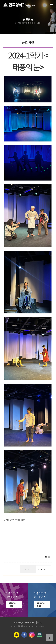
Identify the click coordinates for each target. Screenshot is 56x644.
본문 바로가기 (0, 0)
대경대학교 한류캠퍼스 (40, 595)
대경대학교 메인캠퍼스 (12, 595)
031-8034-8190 (41, 604)
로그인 (40, 623)
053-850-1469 (12, 604)
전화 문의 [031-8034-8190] (24, 623)
